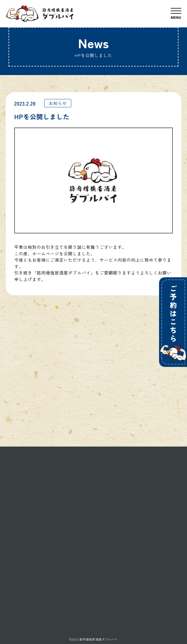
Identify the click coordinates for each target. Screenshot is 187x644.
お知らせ (58, 103)
